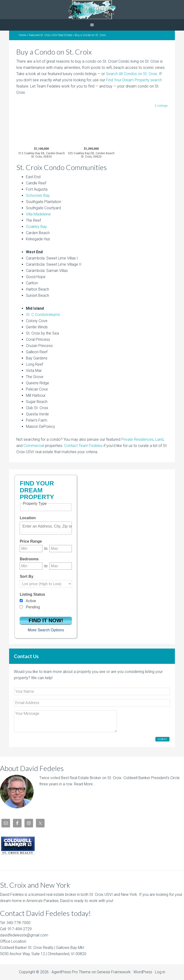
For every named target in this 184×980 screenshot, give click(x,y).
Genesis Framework (114, 972)
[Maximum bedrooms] (61, 566)
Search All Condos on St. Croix (132, 74)
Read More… (85, 784)
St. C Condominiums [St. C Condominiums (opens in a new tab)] (43, 315)
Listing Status (32, 594)
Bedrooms (29, 559)
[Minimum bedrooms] (31, 566)
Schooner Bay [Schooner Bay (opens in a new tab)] (38, 195)
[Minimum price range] (31, 549)
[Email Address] (92, 703)
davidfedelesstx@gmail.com (24, 935)
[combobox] (46, 528)
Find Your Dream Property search (134, 80)
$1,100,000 (42, 153)
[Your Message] (65, 721)
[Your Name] (92, 691)
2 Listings (161, 106)
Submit (162, 739)
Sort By (26, 576)
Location (28, 518)
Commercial (34, 446)
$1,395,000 (91, 153)
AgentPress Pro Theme (71, 972)
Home (22, 35)
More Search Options (46, 630)
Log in (160, 972)
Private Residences (137, 439)
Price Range (31, 541)
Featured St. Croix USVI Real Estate (50, 35)
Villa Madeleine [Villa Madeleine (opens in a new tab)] (38, 214)
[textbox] (47, 526)
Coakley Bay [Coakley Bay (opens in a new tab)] (36, 227)
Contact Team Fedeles (83, 446)
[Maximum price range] (61, 549)
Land (159, 439)
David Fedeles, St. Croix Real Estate (92, 10)
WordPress (143, 972)
